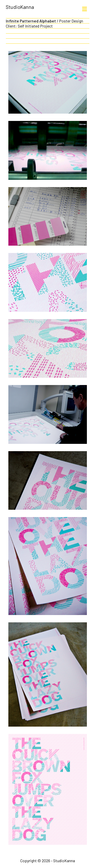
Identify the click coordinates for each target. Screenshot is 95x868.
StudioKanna (20, 7)
